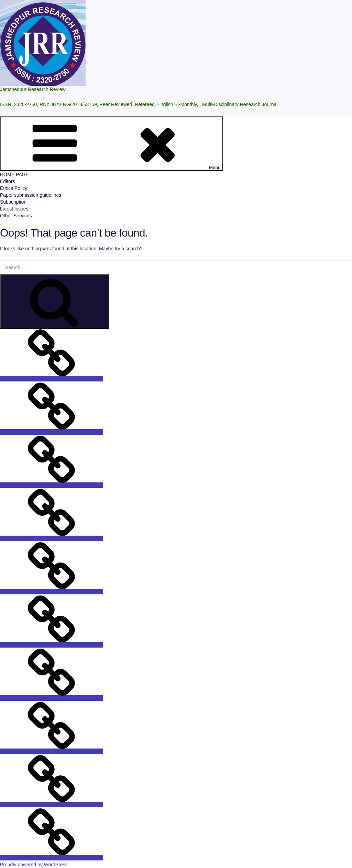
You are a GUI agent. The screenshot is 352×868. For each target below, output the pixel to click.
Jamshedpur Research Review (33, 89)
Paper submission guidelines (31, 195)
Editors (8, 181)
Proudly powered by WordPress (34, 865)
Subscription (13, 202)
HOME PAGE (14, 174)
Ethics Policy (14, 188)
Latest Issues (14, 209)
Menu (112, 144)
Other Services (16, 216)
